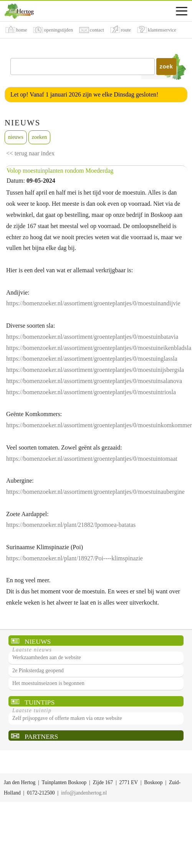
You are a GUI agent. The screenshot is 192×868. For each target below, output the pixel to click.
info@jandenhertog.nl (84, 793)
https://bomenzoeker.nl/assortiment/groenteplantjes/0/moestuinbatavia (92, 337)
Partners (41, 736)
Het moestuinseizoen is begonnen (48, 683)
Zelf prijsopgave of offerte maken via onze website (67, 718)
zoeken (40, 137)
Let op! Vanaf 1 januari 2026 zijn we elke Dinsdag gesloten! (84, 94)
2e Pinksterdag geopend (38, 671)
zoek (166, 67)
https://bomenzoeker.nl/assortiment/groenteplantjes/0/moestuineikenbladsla (99, 348)
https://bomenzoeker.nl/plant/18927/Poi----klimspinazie (74, 558)
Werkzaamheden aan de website (47, 657)
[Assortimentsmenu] (182, 11)
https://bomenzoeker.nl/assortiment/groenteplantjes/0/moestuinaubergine (95, 492)
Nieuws (38, 641)
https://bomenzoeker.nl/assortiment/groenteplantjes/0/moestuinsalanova (94, 381)
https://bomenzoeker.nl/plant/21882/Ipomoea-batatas (71, 525)
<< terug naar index (30, 153)
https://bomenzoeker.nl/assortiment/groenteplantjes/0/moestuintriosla (91, 392)
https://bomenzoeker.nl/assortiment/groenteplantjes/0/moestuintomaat (92, 459)
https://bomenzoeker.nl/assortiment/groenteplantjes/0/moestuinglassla (92, 359)
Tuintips (40, 702)
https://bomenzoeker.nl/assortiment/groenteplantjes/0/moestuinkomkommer (99, 425)
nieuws (16, 137)
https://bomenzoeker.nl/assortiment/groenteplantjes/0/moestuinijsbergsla (95, 370)
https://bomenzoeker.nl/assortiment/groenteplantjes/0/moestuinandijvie (93, 303)
